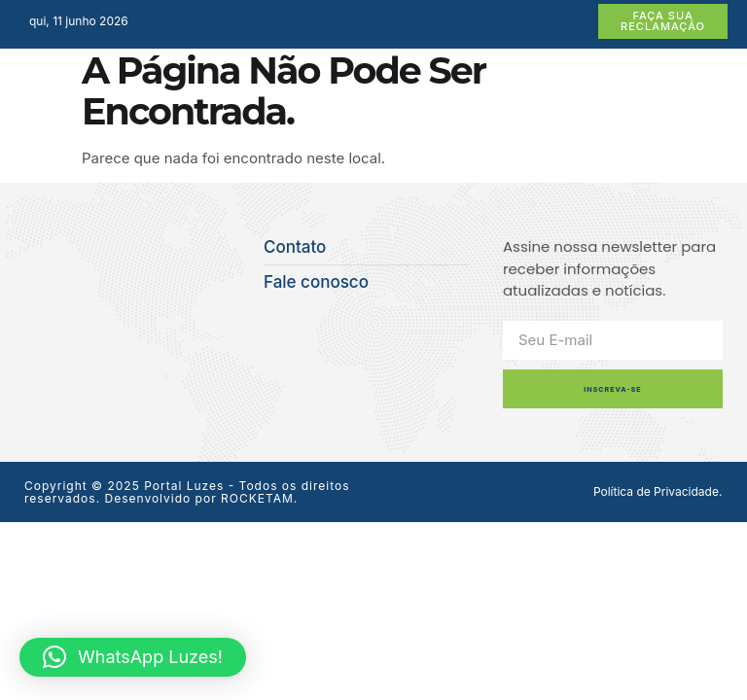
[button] (133, 657)
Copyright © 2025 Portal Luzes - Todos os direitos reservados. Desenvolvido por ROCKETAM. (187, 492)
